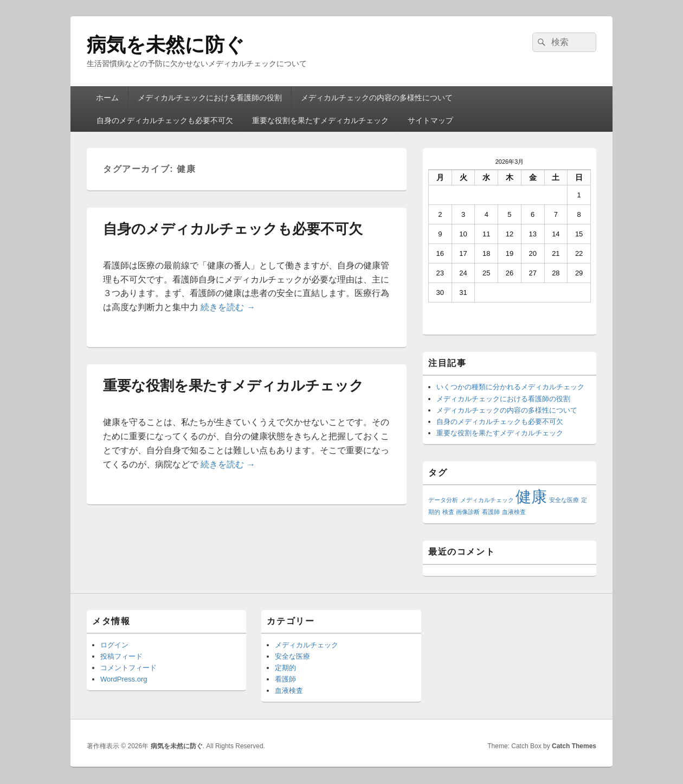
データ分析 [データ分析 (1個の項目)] (443, 500)
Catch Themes (574, 746)
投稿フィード (121, 656)
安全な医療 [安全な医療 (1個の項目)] (564, 500)
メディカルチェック (307, 645)
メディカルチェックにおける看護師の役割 (210, 98)
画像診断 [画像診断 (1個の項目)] (468, 512)
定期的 (285, 668)
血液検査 (289, 690)
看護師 (285, 679)
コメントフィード (128, 668)
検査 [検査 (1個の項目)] (448, 512)
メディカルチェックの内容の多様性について (377, 98)
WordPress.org (124, 679)
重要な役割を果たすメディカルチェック (320, 120)
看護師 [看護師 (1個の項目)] (491, 512)
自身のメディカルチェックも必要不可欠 (165, 120)
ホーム (107, 98)
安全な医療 (292, 656)
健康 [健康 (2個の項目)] (531, 496)
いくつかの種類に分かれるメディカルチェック (510, 387)
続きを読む (228, 307)
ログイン (114, 645)
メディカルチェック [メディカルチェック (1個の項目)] (487, 500)
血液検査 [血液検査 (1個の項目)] (514, 512)
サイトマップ (430, 120)
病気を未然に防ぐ (166, 45)
